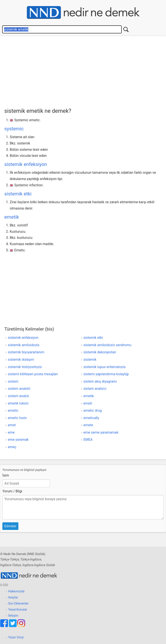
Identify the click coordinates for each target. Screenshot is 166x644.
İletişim (13, 616)
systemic (14, 129)
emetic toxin (17, 418)
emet (12, 425)
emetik (12, 217)
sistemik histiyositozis (25, 367)
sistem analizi (19, 396)
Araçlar (13, 597)
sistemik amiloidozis (24, 345)
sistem (13, 381)
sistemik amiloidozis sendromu (107, 345)
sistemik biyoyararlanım (26, 352)
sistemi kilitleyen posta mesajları (33, 374)
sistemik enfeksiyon (26, 164)
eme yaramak (18, 440)
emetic (13, 410)
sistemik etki (18, 194)
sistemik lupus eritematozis (105, 367)
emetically (91, 418)
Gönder (10, 526)
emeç (12, 447)
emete (88, 425)
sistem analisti (19, 389)
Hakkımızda (16, 591)
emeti (88, 403)
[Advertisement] (85, 71)
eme (11, 432)
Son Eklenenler (18, 604)
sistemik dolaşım (21, 360)
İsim (6, 475)
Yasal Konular (18, 610)
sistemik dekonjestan (100, 352)
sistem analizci (95, 389)
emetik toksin (18, 403)
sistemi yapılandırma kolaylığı (106, 374)
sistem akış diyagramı (100, 381)
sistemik (90, 360)
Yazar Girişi (16, 637)
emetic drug (93, 410)
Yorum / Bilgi (12, 491)
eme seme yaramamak (101, 432)
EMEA (88, 440)
